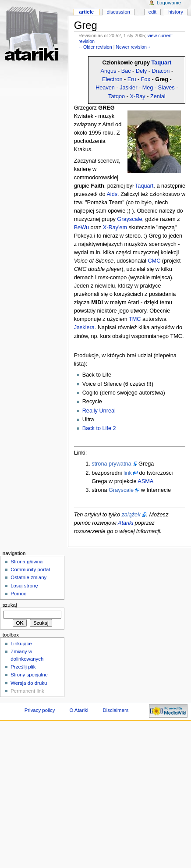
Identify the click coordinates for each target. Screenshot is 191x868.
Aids (112, 194)
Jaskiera (84, 327)
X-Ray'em (115, 228)
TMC (135, 319)
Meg (148, 88)
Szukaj (10, 605)
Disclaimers (115, 710)
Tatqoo (117, 96)
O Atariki (79, 710)
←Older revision (95, 47)
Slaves (166, 88)
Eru (132, 79)
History (176, 12)
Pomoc (18, 594)
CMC (154, 261)
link (128, 473)
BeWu (81, 228)
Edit (152, 12)
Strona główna (27, 562)
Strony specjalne (29, 675)
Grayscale (129, 219)
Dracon (161, 71)
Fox (146, 79)
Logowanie (169, 3)
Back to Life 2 (99, 428)
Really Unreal (99, 411)
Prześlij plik (23, 667)
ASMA (145, 481)
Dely (141, 71)
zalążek (131, 515)
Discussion (118, 12)
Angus (108, 71)
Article (86, 12)
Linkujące (21, 644)
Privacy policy (40, 710)
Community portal (30, 569)
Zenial (158, 96)
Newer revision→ (133, 47)
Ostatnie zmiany (28, 577)
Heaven (105, 88)
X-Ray (137, 96)
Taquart (162, 63)
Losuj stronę (24, 586)
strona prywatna (111, 464)
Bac (126, 71)
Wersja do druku (29, 683)
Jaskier (128, 88)
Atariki (126, 523)
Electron (112, 79)
